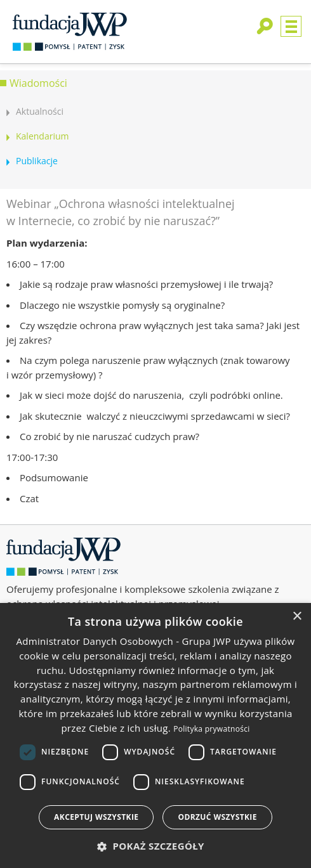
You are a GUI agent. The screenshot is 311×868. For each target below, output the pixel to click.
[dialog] (155, 735)
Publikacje (37, 161)
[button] (155, 846)
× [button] (297, 617)
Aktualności (40, 111)
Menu (291, 26)
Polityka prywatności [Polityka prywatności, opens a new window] (211, 729)
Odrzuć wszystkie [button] (217, 817)
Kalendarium (42, 136)
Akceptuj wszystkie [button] (96, 817)
